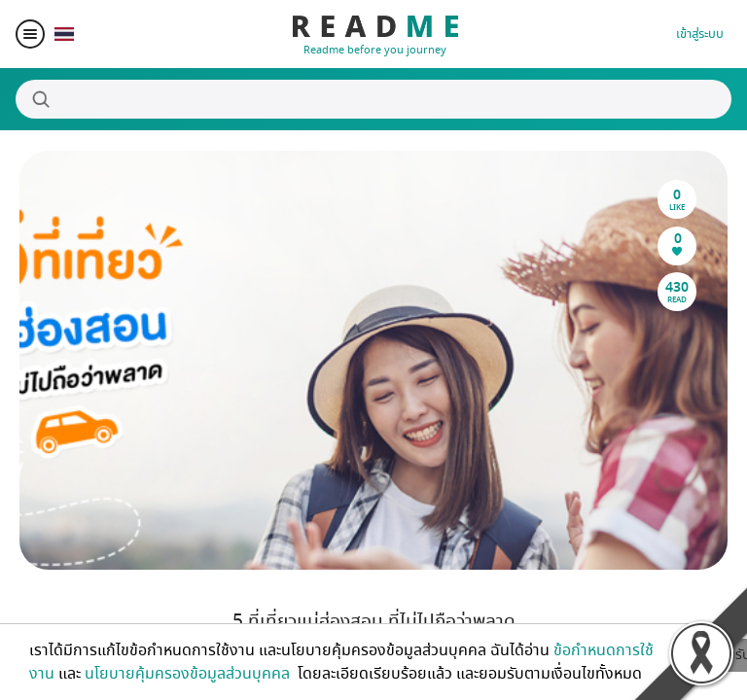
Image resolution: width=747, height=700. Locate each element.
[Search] (373, 99)
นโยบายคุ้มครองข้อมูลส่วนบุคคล (189, 674)
